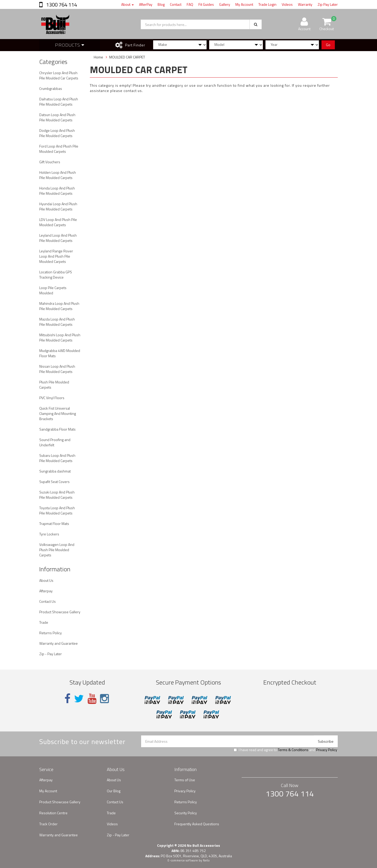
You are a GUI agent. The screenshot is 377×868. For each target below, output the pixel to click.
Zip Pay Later (328, 4)
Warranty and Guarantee (59, 643)
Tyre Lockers (49, 534)
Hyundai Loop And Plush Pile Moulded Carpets (58, 206)
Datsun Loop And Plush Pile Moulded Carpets (57, 117)
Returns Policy (51, 633)
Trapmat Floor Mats (54, 523)
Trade (44, 622)
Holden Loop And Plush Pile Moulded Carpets (58, 175)
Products (70, 45)
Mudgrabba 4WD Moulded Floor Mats (60, 353)
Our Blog (114, 791)
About (127, 4)
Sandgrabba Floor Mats (57, 429)
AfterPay (146, 4)
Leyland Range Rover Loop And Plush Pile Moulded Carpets (56, 256)
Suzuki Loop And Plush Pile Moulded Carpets (57, 495)
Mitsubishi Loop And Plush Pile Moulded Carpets (60, 337)
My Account (244, 4)
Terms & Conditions (293, 750)
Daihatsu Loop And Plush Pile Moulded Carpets (59, 102)
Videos (287, 4)
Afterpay (46, 591)
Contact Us (48, 601)
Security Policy (186, 813)
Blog (161, 4)
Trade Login (267, 4)
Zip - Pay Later (51, 654)
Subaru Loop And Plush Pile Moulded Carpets (57, 458)
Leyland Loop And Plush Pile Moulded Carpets (58, 238)
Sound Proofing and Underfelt (55, 442)
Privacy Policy (326, 750)
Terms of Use (185, 780)
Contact (176, 4)
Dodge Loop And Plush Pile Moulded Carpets (57, 133)
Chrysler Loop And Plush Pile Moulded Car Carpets (59, 75)
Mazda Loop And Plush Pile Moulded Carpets (57, 322)
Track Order (48, 824)
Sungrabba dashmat (55, 471)
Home (98, 57)
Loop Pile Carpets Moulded (53, 290)
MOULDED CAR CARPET (127, 57)
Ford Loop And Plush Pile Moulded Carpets (59, 149)
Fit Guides (206, 4)
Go (328, 45)
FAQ (190, 4)
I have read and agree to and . (286, 750)
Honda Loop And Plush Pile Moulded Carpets (57, 191)
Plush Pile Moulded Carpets (54, 385)
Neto (206, 860)
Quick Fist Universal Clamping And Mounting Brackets (58, 413)
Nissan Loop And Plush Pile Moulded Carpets (57, 369)
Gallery (225, 4)
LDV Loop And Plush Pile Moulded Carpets (58, 222)
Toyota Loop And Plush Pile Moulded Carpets (57, 510)
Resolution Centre (53, 813)
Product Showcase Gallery (60, 612)
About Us (46, 580)
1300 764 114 (61, 5)
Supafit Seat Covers (54, 482)
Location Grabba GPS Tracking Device (56, 275)
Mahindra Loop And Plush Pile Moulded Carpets (59, 306)
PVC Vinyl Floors (52, 398)
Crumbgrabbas (51, 88)
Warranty (305, 4)
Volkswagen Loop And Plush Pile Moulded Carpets (57, 550)
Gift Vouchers (50, 162)
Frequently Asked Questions (197, 824)
